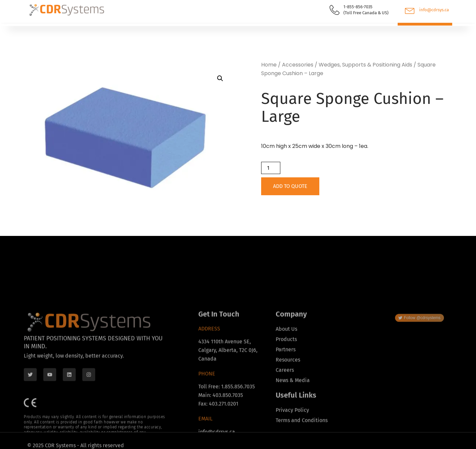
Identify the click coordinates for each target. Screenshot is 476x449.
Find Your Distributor (100, 30)
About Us (200, 30)
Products (46, 30)
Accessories (298, 65)
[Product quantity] (271, 168)
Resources (156, 30)
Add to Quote (290, 186)
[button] (220, 78)
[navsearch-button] (372, 31)
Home (269, 65)
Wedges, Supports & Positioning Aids (365, 65)
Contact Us (240, 30)
